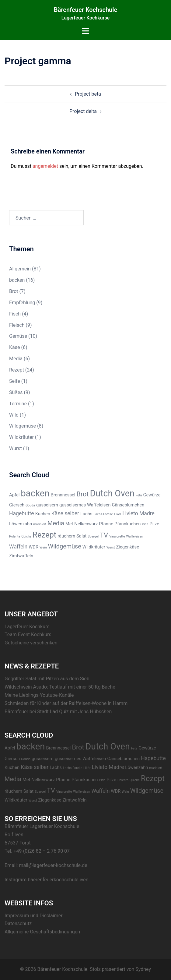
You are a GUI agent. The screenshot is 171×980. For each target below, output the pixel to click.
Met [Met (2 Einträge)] (69, 524)
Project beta (88, 94)
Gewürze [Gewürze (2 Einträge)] (152, 495)
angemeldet (45, 166)
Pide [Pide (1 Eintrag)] (145, 524)
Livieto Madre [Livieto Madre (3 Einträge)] (138, 513)
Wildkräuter (21, 437)
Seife (15, 381)
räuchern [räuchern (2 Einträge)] (66, 536)
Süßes (16, 392)
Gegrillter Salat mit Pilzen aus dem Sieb (47, 679)
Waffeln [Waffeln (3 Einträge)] (18, 547)
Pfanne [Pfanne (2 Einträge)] (106, 524)
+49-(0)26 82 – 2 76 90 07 (42, 851)
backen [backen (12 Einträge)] (35, 493)
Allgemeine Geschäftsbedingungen (42, 932)
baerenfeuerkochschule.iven (58, 880)
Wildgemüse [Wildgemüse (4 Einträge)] (65, 546)
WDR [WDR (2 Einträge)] (33, 547)
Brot (14, 291)
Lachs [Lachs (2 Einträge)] (86, 514)
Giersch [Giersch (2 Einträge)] (17, 505)
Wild (14, 415)
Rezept (17, 370)
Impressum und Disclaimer (34, 916)
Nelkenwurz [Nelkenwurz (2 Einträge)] (86, 524)
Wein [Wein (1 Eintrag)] (43, 547)
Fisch (15, 314)
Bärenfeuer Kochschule (85, 10)
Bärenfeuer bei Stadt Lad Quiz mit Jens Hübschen (58, 712)
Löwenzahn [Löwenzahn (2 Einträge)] (21, 524)
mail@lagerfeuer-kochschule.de (53, 865)
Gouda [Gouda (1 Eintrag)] (30, 505)
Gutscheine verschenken (31, 643)
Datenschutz (18, 924)
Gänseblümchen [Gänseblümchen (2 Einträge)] (128, 505)
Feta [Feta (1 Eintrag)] (139, 495)
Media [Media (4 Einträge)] (56, 523)
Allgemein (20, 269)
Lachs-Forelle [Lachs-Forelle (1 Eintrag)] (103, 514)
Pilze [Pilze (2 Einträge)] (154, 524)
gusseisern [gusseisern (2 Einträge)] (47, 505)
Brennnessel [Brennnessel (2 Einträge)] (63, 495)
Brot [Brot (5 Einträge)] (82, 494)
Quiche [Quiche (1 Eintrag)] (26, 536)
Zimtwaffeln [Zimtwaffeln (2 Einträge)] (21, 556)
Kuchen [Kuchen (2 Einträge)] (43, 514)
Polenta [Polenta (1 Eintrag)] (15, 536)
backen (17, 280)
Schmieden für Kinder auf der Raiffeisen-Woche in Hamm (66, 703)
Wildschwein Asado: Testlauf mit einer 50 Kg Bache (60, 687)
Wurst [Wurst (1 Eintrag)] (111, 547)
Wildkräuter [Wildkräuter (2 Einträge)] (94, 547)
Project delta (83, 111)
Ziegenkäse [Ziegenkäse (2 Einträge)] (127, 547)
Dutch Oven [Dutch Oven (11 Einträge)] (112, 493)
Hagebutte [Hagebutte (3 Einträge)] (22, 513)
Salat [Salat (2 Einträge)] (81, 536)
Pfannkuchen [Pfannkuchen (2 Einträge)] (127, 524)
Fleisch (17, 325)
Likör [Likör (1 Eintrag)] (118, 514)
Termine (18, 404)
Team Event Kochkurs (28, 635)
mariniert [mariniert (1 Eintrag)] (40, 524)
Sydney (143, 969)
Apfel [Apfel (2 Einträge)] (14, 495)
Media (16, 359)
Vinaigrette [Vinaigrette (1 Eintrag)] (117, 536)
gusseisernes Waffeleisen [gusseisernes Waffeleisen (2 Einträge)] (85, 505)
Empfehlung (22, 303)
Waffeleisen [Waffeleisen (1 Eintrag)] (135, 536)
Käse (14, 347)
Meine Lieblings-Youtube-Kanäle (39, 695)
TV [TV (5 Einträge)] (104, 535)
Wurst (16, 448)
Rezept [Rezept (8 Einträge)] (44, 535)
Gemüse (18, 336)
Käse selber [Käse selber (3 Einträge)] (65, 513)
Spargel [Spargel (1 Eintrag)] (93, 536)
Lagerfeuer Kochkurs (27, 627)
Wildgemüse (23, 426)
